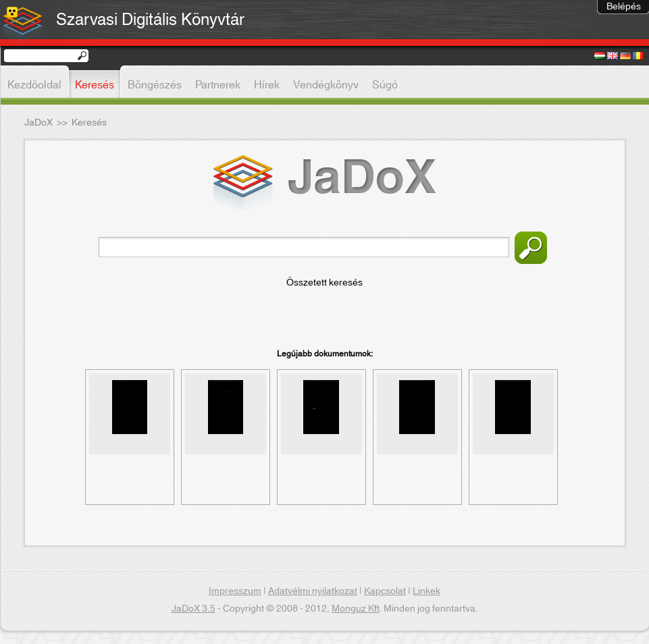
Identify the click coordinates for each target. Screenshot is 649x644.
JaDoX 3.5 (193, 609)
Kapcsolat (385, 591)
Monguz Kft (356, 609)
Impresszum (235, 591)
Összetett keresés (324, 283)
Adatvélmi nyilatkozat (313, 591)
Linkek (426, 591)
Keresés (531, 248)
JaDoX (38, 123)
